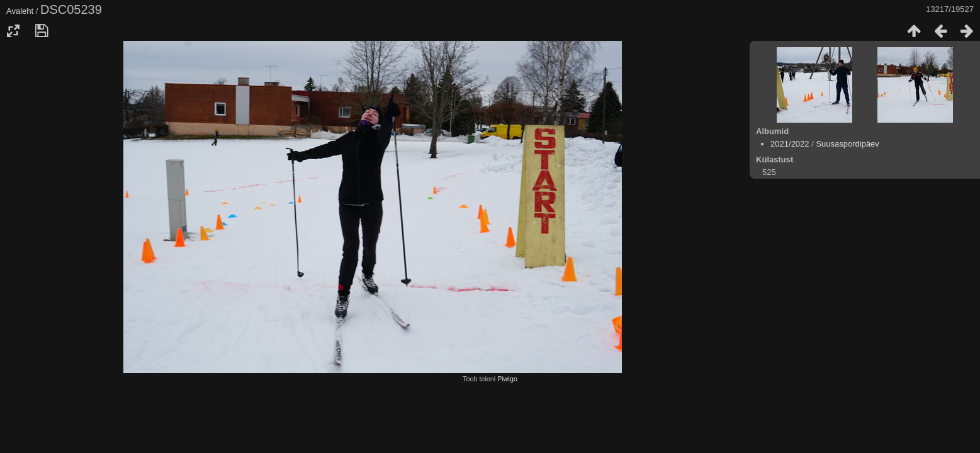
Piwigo (507, 379)
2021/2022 (790, 144)
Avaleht (20, 11)
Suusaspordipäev (847, 144)
